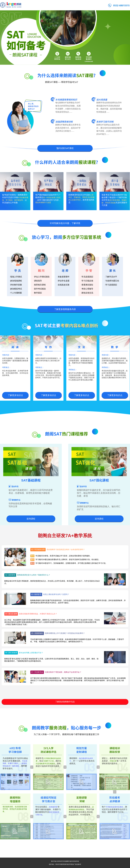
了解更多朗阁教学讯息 (65, 702)
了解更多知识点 (15, 395)
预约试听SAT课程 (65, 148)
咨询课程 (31, 519)
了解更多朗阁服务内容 (65, 309)
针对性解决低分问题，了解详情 (65, 223)
